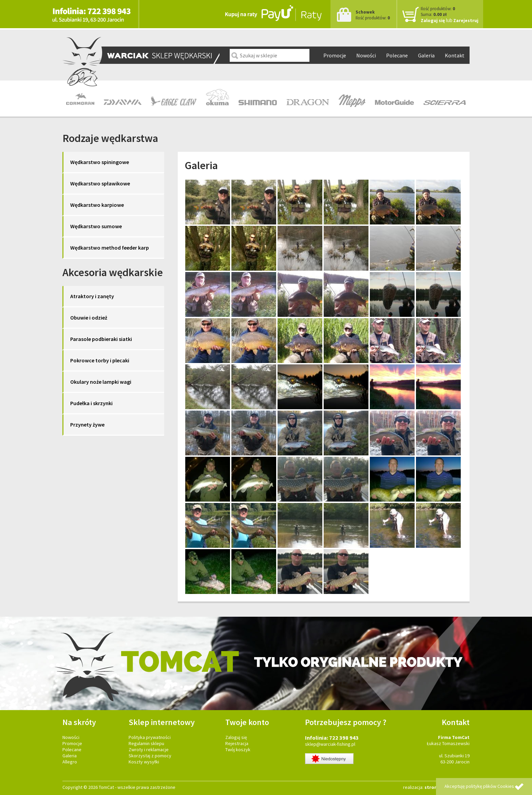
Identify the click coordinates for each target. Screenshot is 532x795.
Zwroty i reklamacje (149, 749)
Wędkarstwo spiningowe (100, 162)
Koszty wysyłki (144, 762)
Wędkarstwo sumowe (96, 226)
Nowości (366, 55)
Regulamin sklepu (146, 743)
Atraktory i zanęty (92, 296)
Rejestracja (237, 743)
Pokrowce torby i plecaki (100, 360)
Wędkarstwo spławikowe (100, 183)
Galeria (426, 55)
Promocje (335, 55)
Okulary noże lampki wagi (101, 382)
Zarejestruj (466, 20)
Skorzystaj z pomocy (150, 756)
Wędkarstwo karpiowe (97, 205)
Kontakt (455, 55)
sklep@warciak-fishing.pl (330, 744)
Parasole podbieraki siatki (101, 339)
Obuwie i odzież (89, 318)
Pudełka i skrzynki (91, 403)
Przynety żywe (87, 424)
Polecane (397, 55)
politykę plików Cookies (490, 786)
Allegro (70, 762)
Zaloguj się (433, 20)
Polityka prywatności (150, 737)
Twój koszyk (238, 749)
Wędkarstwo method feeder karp (110, 248)
